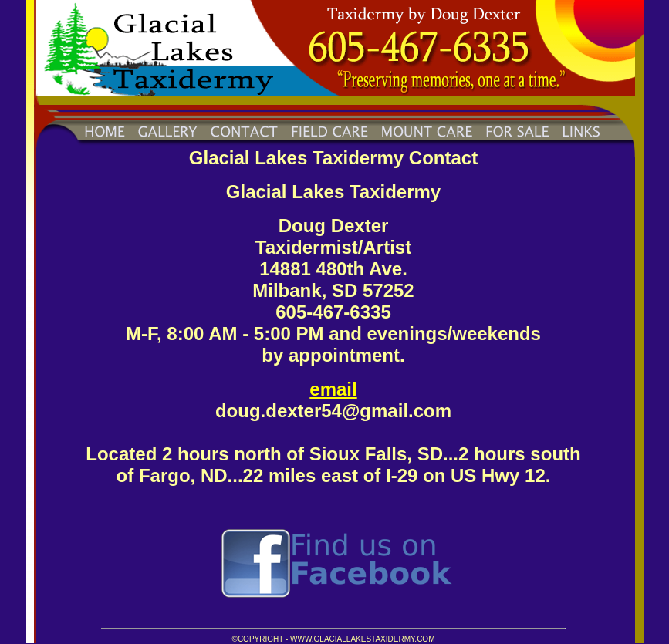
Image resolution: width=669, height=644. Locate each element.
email (333, 389)
